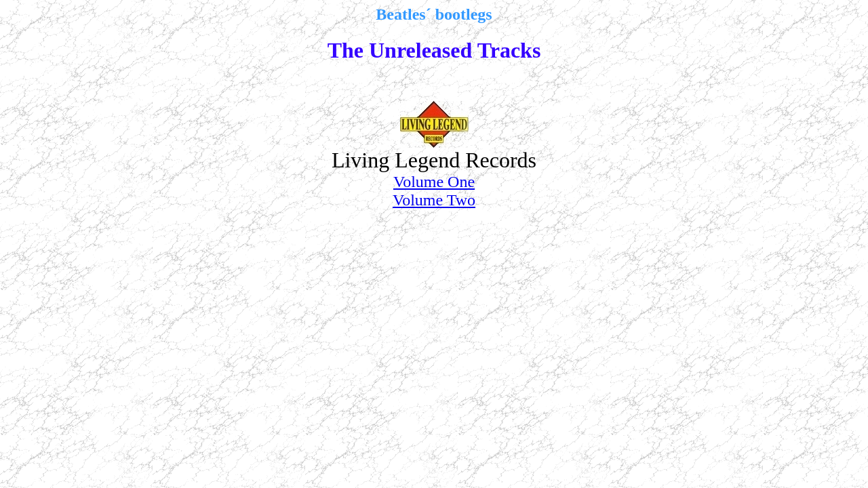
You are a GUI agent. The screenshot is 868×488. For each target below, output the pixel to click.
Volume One (434, 182)
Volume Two (434, 200)
